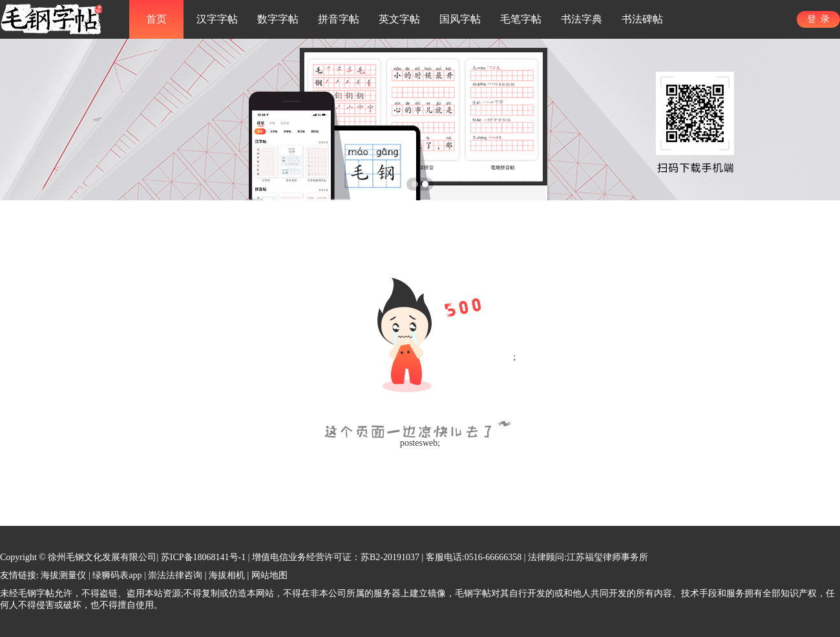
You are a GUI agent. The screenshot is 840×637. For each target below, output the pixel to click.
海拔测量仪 (63, 575)
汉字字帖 (217, 19)
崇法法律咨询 (175, 575)
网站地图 (269, 575)
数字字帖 (278, 19)
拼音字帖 (339, 19)
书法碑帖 (642, 19)
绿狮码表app (117, 575)
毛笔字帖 (521, 19)
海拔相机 (227, 575)
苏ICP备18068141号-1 (203, 557)
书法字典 (582, 19)
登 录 (818, 19)
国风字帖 (460, 19)
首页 (156, 19)
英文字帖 (399, 19)
